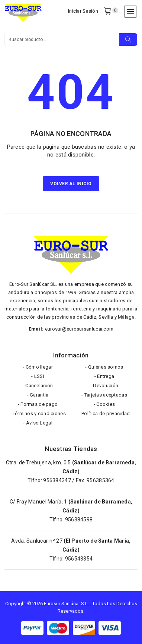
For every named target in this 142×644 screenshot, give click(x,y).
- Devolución (104, 386)
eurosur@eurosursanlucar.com (79, 329)
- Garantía (38, 395)
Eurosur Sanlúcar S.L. (66, 604)
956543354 (79, 559)
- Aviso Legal (38, 423)
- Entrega (104, 376)
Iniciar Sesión (83, 11)
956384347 (57, 480)
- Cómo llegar (38, 367)
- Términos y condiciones (38, 413)
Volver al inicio (71, 184)
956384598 (79, 520)
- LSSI (38, 376)
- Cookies (104, 404)
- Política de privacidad (104, 413)
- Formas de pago (38, 404)
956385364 (101, 480)
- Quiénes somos (104, 367)
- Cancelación (38, 386)
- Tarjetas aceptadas (104, 395)
